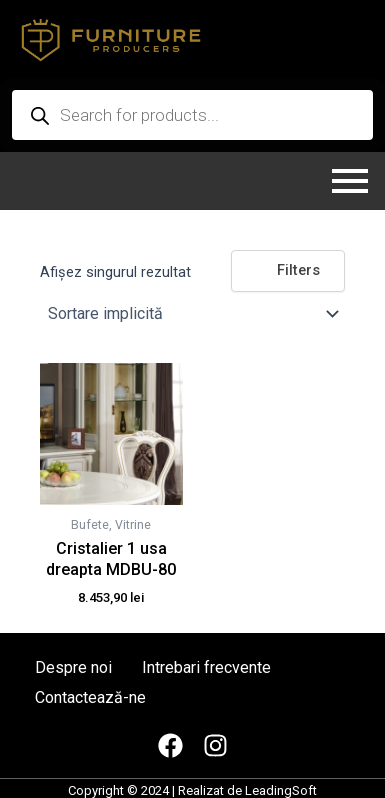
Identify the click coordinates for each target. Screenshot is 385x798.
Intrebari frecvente (206, 667)
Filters (288, 270)
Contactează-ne (90, 697)
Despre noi (73, 667)
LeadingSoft (281, 790)
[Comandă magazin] (192, 314)
